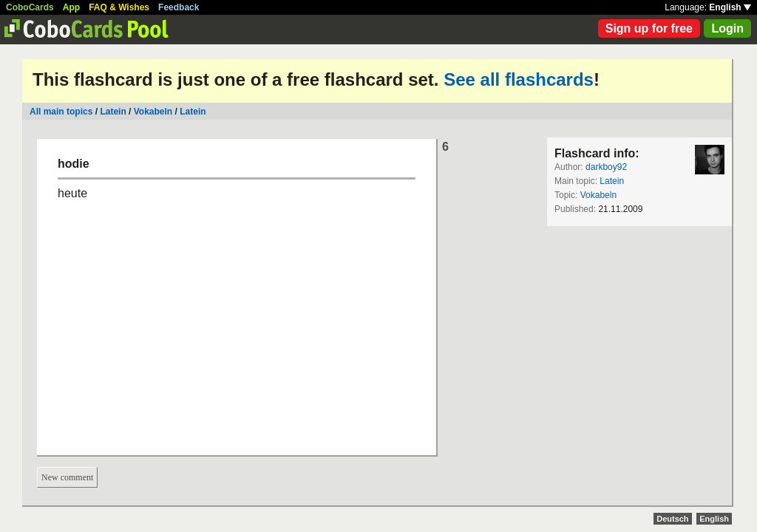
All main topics (61, 112)
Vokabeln (153, 112)
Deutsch (672, 519)
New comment (67, 477)
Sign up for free (649, 28)
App (71, 7)
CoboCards (30, 7)
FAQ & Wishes (119, 7)
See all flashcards (519, 79)
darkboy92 (606, 167)
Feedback (179, 7)
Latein (113, 112)
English (730, 7)
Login (727, 28)
